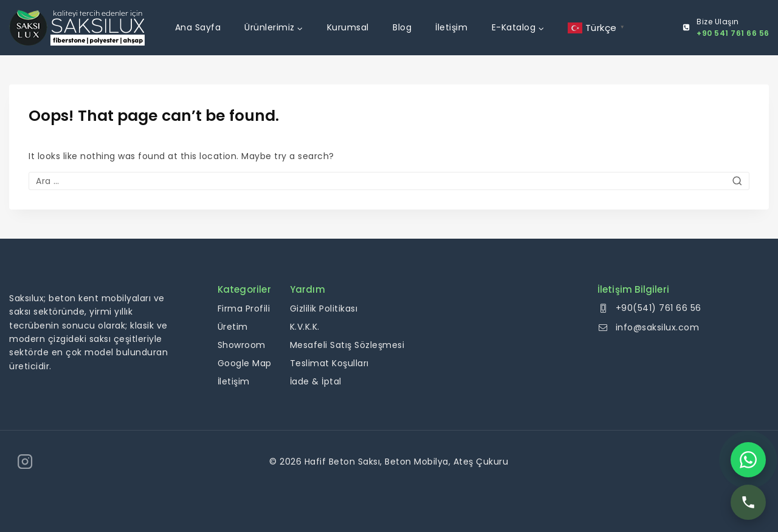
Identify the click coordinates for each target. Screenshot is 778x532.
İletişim (451, 27)
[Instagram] (25, 462)
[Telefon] (748, 502)
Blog (402, 27)
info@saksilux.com (658, 327)
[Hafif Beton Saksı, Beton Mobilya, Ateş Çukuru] (77, 28)
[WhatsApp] (748, 460)
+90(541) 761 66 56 (659, 308)
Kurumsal (348, 27)
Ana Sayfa (198, 27)
